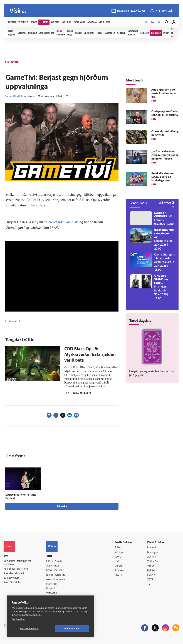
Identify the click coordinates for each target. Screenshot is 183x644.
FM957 (151, 575)
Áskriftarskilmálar (56, 579)
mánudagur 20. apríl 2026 (131, 11)
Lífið (117, 562)
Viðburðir (153, 562)
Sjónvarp (119, 571)
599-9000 (14, 583)
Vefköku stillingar (29, 629)
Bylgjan (151, 571)
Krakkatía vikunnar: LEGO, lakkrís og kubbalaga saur (163, 177)
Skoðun (119, 566)
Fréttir (118, 548)
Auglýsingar (53, 566)
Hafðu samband (55, 570)
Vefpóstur (52, 593)
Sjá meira (62, 507)
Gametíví (13, 321)
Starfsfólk (52, 584)
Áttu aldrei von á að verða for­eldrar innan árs (164, 94)
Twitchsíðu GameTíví (63, 222)
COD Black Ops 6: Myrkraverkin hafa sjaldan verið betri (90, 355)
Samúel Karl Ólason (16, 96)
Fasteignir (153, 552)
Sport (118, 557)
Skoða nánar (19, 619)
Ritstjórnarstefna (56, 575)
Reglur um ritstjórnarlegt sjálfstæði (17, 563)
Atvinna (151, 557)
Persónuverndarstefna (16, 569)
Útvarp (118, 575)
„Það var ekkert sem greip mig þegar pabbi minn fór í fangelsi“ (165, 155)
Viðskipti (119, 552)
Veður (151, 566)
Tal (149, 584)
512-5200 (57, 561)
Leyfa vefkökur (72, 629)
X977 (150, 580)
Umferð (51, 589)
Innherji (152, 548)
